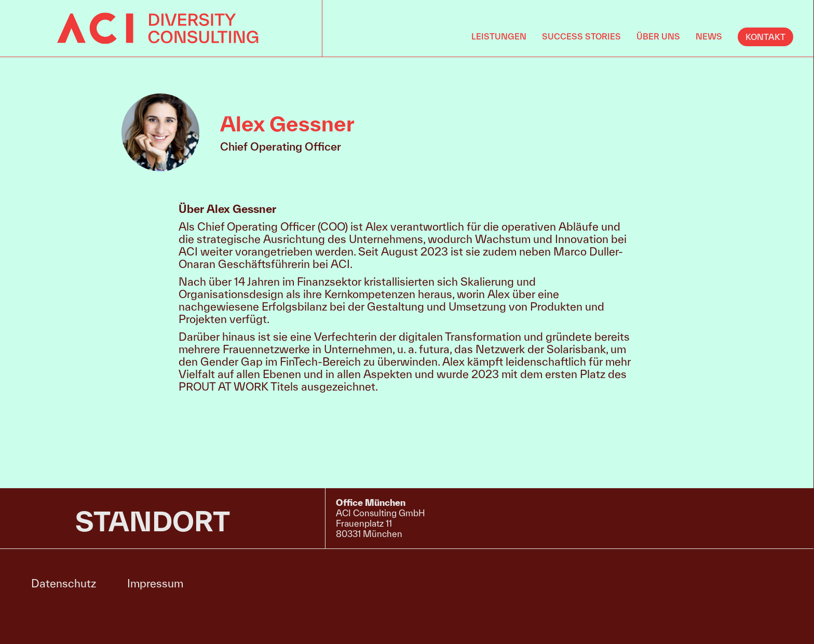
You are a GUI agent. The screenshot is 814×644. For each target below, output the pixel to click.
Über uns (658, 36)
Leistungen (499, 36)
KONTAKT (765, 37)
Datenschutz (64, 583)
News (709, 36)
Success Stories (581, 36)
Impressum (155, 583)
